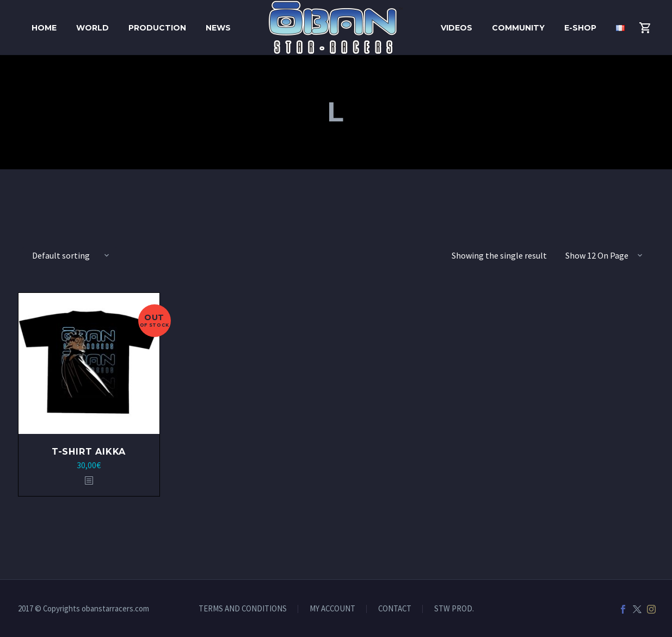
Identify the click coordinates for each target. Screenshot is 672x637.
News (218, 28)
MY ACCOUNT (332, 609)
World (93, 28)
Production (157, 28)
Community (518, 28)
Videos (457, 28)
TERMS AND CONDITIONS (243, 609)
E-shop (580, 28)
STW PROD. (454, 609)
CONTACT (395, 609)
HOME (44, 28)
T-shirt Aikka (89, 452)
